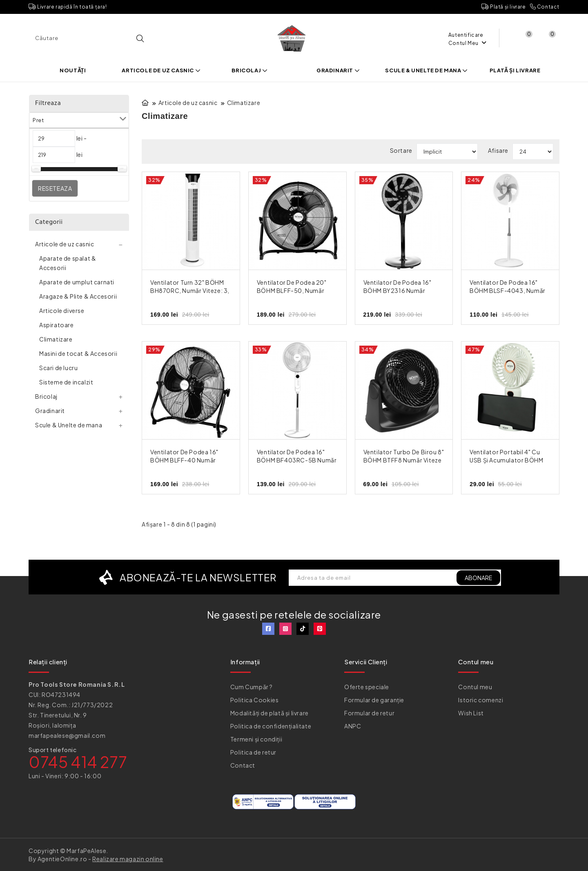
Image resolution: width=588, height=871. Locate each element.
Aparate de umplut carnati (77, 282)
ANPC (353, 726)
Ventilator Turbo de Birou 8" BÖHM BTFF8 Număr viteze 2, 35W (404, 460)
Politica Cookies (255, 700)
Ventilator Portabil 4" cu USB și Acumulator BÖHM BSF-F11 (506, 460)
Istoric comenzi (481, 700)
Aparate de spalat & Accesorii (68, 263)
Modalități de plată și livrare (269, 713)
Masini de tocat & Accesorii (78, 353)
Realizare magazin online (128, 859)
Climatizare (56, 339)
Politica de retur (253, 752)
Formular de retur (369, 713)
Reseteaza (55, 188)
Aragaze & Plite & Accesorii (78, 296)
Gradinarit (338, 70)
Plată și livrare (504, 7)
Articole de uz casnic (161, 70)
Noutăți (73, 70)
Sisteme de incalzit (66, 382)
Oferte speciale (367, 687)
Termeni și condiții (256, 739)
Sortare (401, 150)
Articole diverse (62, 310)
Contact (545, 7)
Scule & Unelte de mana (426, 70)
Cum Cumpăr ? (252, 687)
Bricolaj (249, 70)
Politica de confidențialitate (271, 726)
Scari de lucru (58, 368)
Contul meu (475, 687)
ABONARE (478, 578)
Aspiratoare (57, 325)
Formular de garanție (374, 700)
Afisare (498, 150)
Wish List (471, 713)
